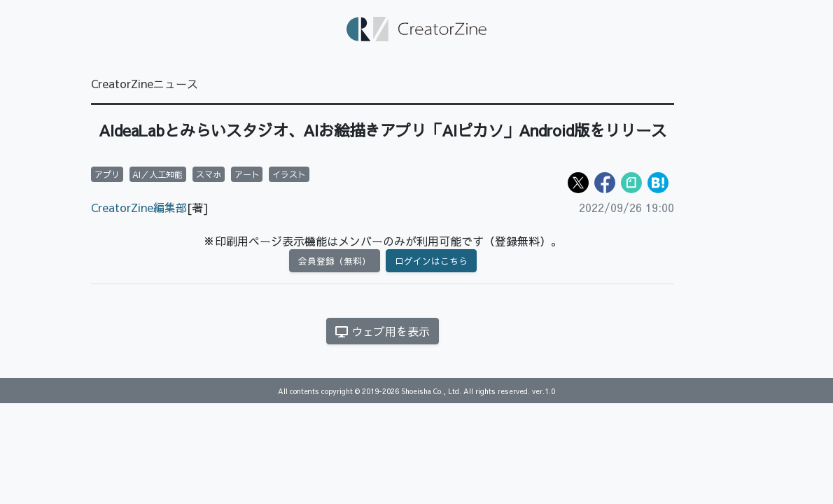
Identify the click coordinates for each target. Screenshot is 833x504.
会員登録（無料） (335, 261)
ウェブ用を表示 (383, 331)
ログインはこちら (431, 261)
